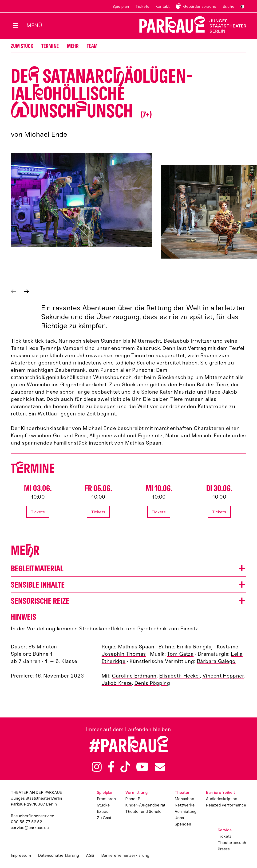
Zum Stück (22, 46)
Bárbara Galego (216, 661)
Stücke (103, 805)
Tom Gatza (180, 654)
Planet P (133, 799)
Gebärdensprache (200, 6)
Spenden (183, 824)
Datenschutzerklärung (59, 855)
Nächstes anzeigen (26, 291)
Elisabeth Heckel (180, 676)
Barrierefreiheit (221, 792)
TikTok (125, 767)
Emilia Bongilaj (195, 647)
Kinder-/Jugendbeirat (145, 805)
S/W (242, 7)
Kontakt (162, 6)
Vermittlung (136, 792)
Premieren (106, 799)
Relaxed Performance (226, 805)
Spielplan (121, 6)
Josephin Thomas (124, 654)
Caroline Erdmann (134, 676)
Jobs (179, 818)
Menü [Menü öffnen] (34, 25)
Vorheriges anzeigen (14, 291)
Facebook (111, 767)
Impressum (21, 855)
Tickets (142, 6)
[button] (81, 200)
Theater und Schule (143, 811)
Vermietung (186, 811)
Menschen (184, 799)
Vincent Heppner (223, 676)
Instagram (97, 767)
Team (92, 46)
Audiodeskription (222, 799)
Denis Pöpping (152, 683)
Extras (103, 811)
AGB (90, 855)
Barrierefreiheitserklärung (125, 855)
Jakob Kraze (117, 683)
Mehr (73, 46)
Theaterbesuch (232, 843)
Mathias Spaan (136, 647)
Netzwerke (185, 805)
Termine (50, 46)
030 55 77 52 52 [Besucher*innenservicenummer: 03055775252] (26, 822)
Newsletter (160, 767)
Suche (229, 6)
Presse (224, 849)
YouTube (142, 767)
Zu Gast (104, 818)
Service (225, 830)
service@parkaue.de (30, 828)
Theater (182, 792)
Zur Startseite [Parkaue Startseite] (190, 25)
